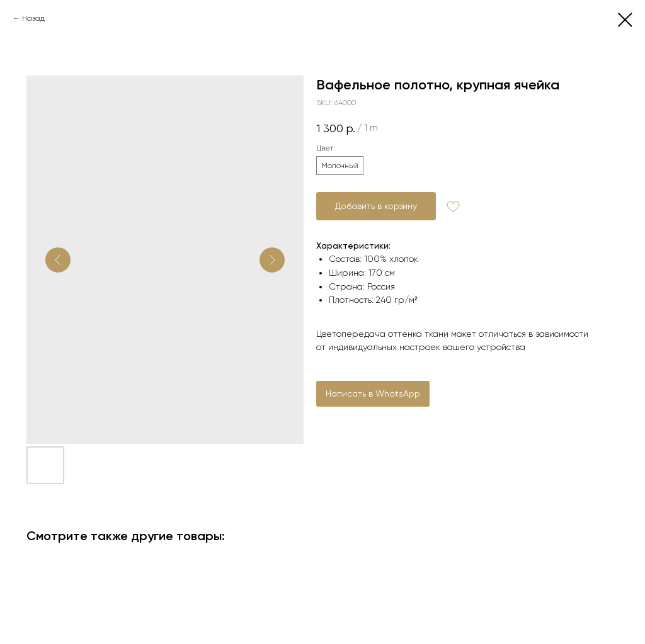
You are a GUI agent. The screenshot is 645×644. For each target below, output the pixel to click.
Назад (33, 18)
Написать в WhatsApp (373, 393)
